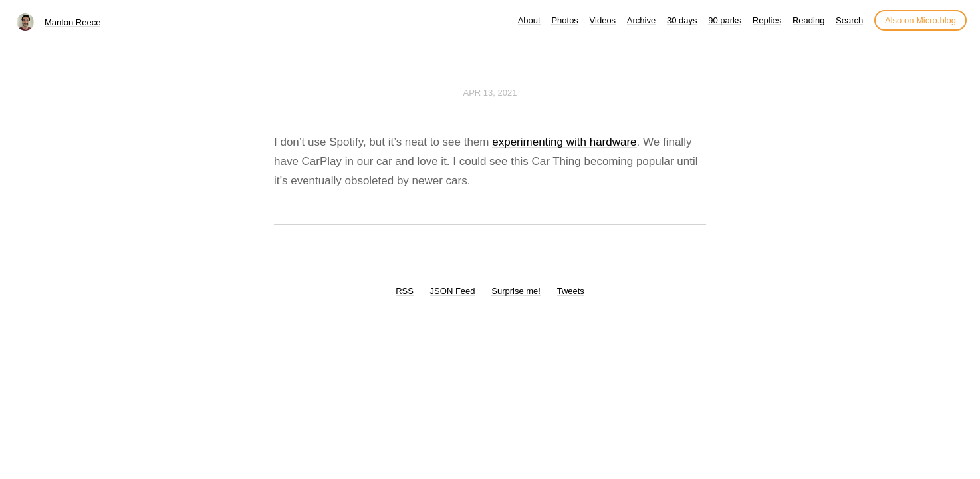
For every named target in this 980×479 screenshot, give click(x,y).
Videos (603, 20)
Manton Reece (73, 22)
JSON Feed (453, 291)
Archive (641, 20)
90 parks (725, 20)
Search (849, 20)
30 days (682, 20)
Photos (564, 20)
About (529, 20)
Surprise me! (516, 291)
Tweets (571, 291)
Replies (767, 20)
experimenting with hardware (564, 142)
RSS (405, 291)
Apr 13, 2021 (490, 93)
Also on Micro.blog (920, 20)
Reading (808, 20)
